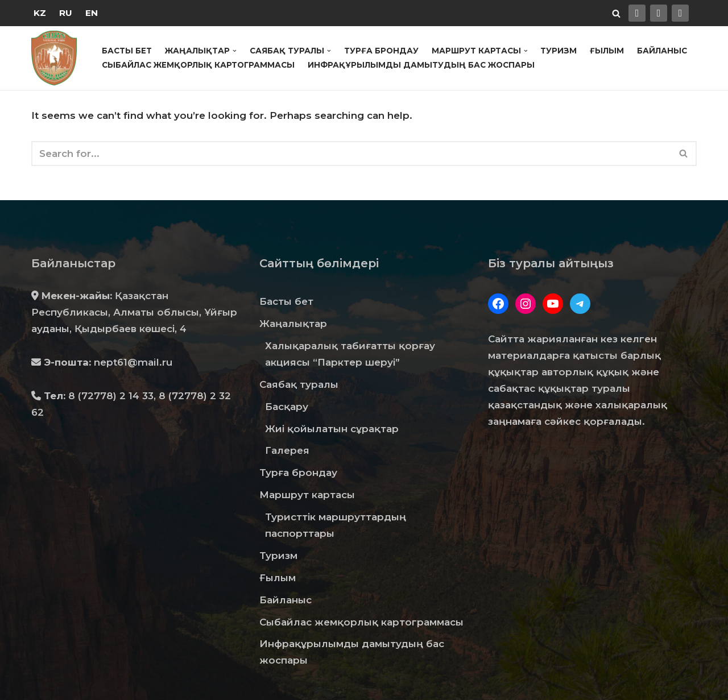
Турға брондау (381, 51)
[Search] (616, 13)
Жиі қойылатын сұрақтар (332, 429)
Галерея (287, 450)
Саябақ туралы (299, 384)
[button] (235, 51)
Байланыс (662, 51)
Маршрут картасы (307, 495)
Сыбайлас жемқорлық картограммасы (198, 65)
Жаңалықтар (293, 324)
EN (92, 13)
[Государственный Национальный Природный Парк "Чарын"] (57, 58)
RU (66, 13)
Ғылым (607, 51)
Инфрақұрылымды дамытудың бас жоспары (421, 65)
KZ (40, 13)
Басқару (287, 407)
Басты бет (127, 51)
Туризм (559, 51)
